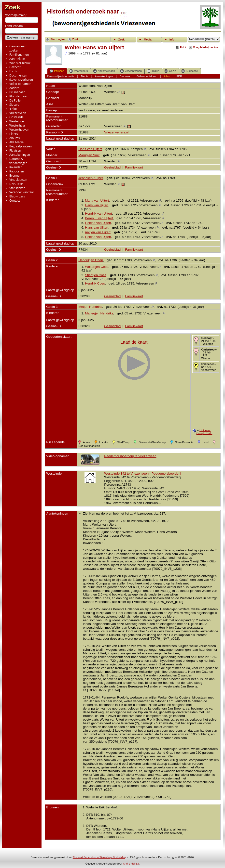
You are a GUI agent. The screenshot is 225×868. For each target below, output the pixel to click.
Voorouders (79, 71)
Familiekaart (134, 167)
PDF (179, 76)
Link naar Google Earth (204, 432)
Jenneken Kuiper (91, 178)
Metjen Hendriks (90, 307)
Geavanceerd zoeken (18, 48)
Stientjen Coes (96, 275)
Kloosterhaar (18, 96)
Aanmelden (17, 59)
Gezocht (15, 67)
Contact (15, 201)
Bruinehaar (17, 92)
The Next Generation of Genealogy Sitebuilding (99, 857)
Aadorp (14, 88)
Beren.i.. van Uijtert (99, 218)
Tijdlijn (153, 71)
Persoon (57, 71)
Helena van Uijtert (98, 223)
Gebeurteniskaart (147, 76)
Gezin (170, 71)
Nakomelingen (104, 71)
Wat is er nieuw (20, 63)
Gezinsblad (112, 167)
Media (148, 39)
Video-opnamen (20, 84)
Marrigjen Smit (89, 155)
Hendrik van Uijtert (98, 214)
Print (183, 47)
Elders (14, 134)
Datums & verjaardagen (18, 161)
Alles (167, 76)
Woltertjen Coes (97, 267)
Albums (14, 138)
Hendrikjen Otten (91, 260)
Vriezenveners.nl (116, 132)
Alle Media (16, 142)
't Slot (13, 109)
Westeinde (17, 121)
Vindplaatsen (18, 180)
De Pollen (16, 100)
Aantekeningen (20, 155)
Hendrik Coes (95, 283)
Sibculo (14, 105)
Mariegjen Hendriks (99, 313)
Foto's (13, 71)
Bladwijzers (17, 196)
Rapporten (17, 171)
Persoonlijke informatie (61, 76)
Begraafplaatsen (21, 146)
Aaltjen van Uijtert (98, 232)
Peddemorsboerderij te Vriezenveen (130, 456)
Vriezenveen (18, 113)
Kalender (15, 167)
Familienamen (19, 55)
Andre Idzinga (131, 864)
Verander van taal (21, 192)
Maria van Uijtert (97, 201)
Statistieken (17, 188)
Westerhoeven (19, 130)
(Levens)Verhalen (21, 80)
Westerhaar (17, 125)
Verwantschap (131, 71)
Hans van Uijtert (90, 149)
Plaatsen (15, 150)
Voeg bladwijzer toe (206, 47)
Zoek (13, 7)
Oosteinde (16, 117)
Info (172, 39)
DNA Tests (16, 184)
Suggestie (190, 71)
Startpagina (58, 39)
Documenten (18, 75)
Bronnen (15, 175)
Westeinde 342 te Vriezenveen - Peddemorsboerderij (143, 473)
